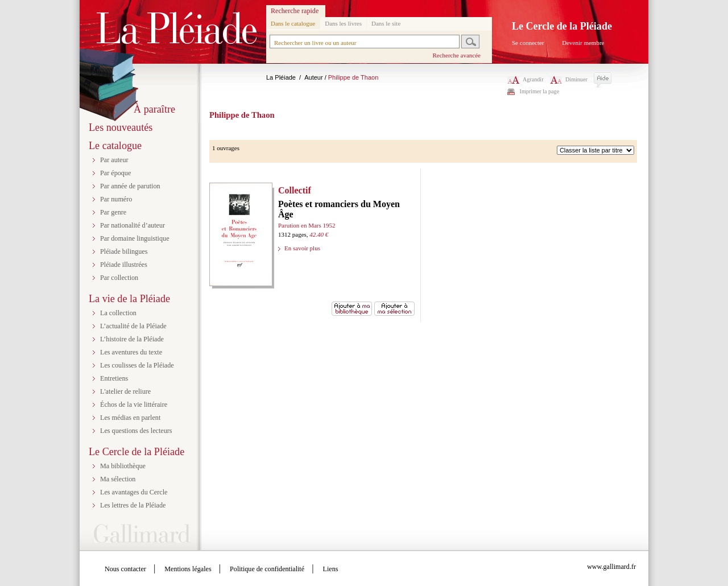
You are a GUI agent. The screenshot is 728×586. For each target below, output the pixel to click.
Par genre (113, 212)
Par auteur (114, 160)
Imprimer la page (540, 91)
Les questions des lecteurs (136, 431)
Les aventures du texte (131, 352)
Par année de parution (130, 186)
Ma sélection (118, 479)
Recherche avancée (456, 55)
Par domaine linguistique (135, 238)
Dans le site (386, 23)
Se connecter (528, 43)
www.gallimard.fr (611, 567)
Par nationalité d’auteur (133, 225)
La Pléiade (281, 77)
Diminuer (569, 79)
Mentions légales (188, 569)
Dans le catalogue (293, 23)
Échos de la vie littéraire (134, 405)
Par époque (115, 173)
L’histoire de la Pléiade (132, 339)
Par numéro (116, 199)
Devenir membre (583, 43)
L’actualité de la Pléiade (133, 326)
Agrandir (526, 79)
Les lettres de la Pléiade (133, 505)
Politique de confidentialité (267, 569)
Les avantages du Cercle (134, 492)
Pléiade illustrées (124, 265)
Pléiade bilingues (124, 251)
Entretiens (114, 378)
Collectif (295, 190)
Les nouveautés (121, 127)
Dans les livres (343, 23)
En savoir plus (302, 248)
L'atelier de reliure (125, 391)
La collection (118, 313)
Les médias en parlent (130, 418)
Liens (331, 569)
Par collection (119, 278)
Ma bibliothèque (123, 466)
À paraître (154, 109)
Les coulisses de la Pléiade (137, 365)
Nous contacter (125, 569)
